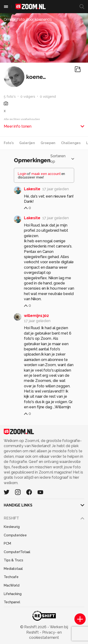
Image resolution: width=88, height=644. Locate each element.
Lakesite (32, 189)
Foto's (9, 143)
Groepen (48, 143)
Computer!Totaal (17, 552)
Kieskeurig (12, 527)
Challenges (71, 143)
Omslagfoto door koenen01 (28, 19)
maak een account (46, 174)
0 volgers (28, 97)
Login (22, 174)
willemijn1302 (36, 316)
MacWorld (12, 585)
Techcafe (11, 577)
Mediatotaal (13, 569)
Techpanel (12, 602)
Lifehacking (13, 594)
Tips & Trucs (13, 560)
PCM (7, 543)
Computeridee (15, 535)
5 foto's (10, 97)
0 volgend (48, 97)
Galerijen (27, 143)
